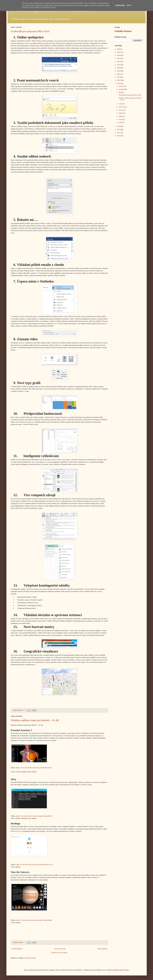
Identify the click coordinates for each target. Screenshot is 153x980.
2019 (119, 71)
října (120, 92)
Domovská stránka (60, 949)
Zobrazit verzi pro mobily (59, 953)
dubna (121, 116)
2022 (119, 62)
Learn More (120, 5)
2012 (119, 133)
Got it (129, 5)
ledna (121, 122)
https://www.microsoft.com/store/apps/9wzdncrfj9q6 (34, 920)
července (122, 107)
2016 (119, 80)
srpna (121, 104)
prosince (122, 86)
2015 (119, 83)
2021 (119, 65)
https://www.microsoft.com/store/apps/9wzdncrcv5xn (34, 864)
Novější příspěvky (17, 949)
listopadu (122, 89)
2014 (119, 126)
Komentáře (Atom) (30, 958)
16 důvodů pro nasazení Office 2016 (30, 31)
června (121, 110)
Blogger (126, 970)
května (121, 113)
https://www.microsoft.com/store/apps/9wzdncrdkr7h (34, 816)
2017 (119, 77)
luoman (104, 970)
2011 (119, 136)
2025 (119, 52)
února (121, 119)
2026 (119, 49)
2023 (119, 58)
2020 (119, 68)
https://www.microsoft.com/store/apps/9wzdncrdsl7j (34, 768)
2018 (119, 74)
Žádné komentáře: (18, 710)
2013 (119, 130)
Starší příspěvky (102, 949)
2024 (119, 55)
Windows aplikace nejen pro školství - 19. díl (35, 720)
